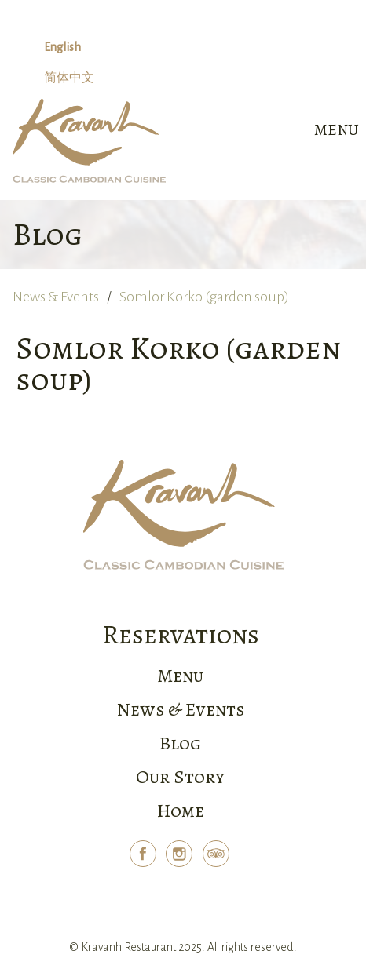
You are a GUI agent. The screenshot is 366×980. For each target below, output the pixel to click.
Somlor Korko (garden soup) (204, 297)
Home (181, 811)
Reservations (181, 635)
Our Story (180, 777)
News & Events (56, 297)
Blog (180, 743)
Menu (180, 676)
